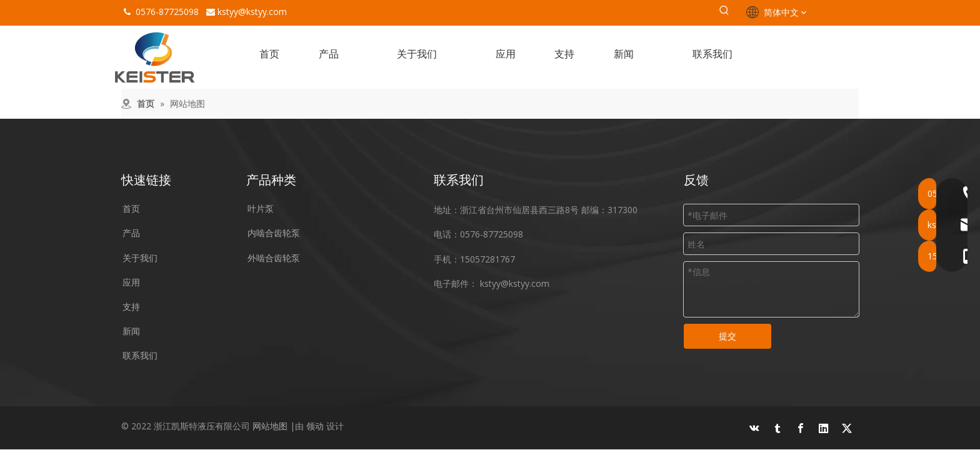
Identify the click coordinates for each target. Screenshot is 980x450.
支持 (131, 307)
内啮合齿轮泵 (274, 233)
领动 (315, 426)
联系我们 (140, 355)
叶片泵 (261, 208)
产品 (131, 233)
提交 (727, 336)
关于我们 (140, 258)
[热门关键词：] (724, 12)
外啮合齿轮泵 (274, 258)
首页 (131, 208)
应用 (131, 282)
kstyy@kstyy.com (252, 12)
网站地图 (270, 426)
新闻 (131, 331)
